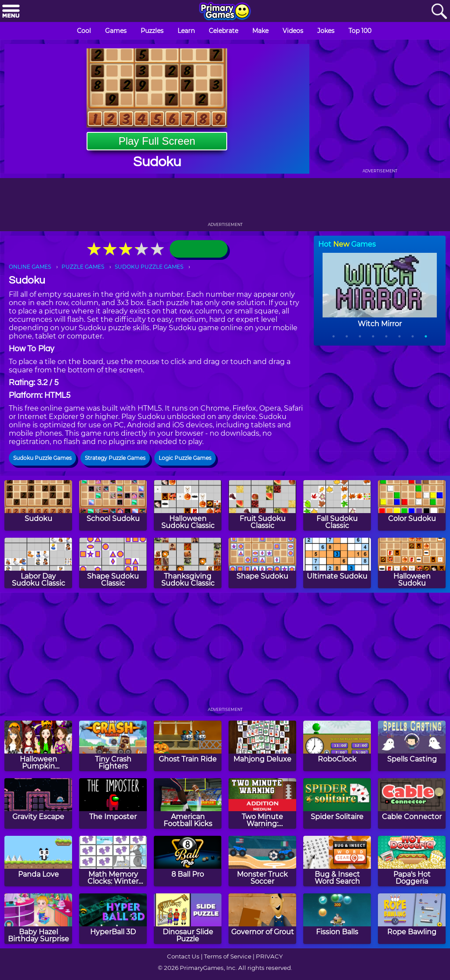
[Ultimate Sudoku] (337, 563)
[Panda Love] (38, 861)
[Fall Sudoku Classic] (337, 505)
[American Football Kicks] (188, 803)
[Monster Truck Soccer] (262, 861)
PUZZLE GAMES (83, 267)
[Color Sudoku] (412, 505)
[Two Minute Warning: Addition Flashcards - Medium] (262, 803)
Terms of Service (228, 956)
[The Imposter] (113, 803)
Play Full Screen (157, 141)
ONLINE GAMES (30, 267)
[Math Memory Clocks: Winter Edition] (113, 861)
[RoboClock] (337, 746)
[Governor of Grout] (262, 919)
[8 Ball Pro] (188, 861)
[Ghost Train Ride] (188, 746)
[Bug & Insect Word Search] (337, 861)
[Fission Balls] (337, 919)
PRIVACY (269, 956)
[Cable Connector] (412, 803)
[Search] (439, 12)
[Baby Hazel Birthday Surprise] (38, 919)
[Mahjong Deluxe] (262, 746)
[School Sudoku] (113, 505)
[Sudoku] (38, 505)
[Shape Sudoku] (262, 563)
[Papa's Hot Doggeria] (412, 861)
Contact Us (183, 956)
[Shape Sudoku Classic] (113, 563)
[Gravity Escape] (38, 803)
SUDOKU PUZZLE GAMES (149, 267)
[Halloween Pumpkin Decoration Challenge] (38, 746)
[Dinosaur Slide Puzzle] (188, 919)
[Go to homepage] (225, 12)
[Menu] (11, 12)
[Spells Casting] (412, 746)
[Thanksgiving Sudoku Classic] (188, 563)
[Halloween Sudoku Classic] (188, 505)
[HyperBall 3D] (113, 919)
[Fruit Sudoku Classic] (262, 505)
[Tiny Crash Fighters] (113, 746)
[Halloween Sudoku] (412, 563)
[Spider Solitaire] (337, 803)
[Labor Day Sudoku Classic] (38, 563)
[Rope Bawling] (412, 919)
